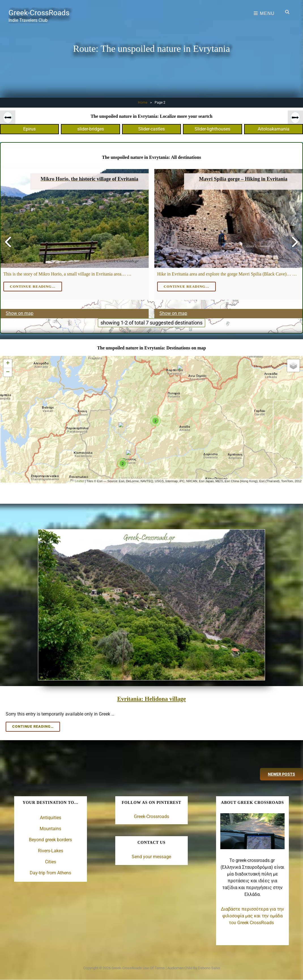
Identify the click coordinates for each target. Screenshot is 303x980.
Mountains (50, 828)
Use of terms (154, 967)
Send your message (151, 856)
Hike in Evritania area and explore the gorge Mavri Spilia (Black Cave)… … (227, 274)
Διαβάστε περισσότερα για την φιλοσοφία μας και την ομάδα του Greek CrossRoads (252, 915)
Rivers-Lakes (51, 850)
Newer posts (281, 774)
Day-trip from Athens (50, 872)
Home (143, 103)
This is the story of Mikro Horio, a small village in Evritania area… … (67, 274)
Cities (51, 861)
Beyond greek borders (50, 839)
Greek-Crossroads (151, 816)
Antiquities (51, 817)
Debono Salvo (209, 967)
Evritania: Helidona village (151, 698)
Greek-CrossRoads (41, 13)
